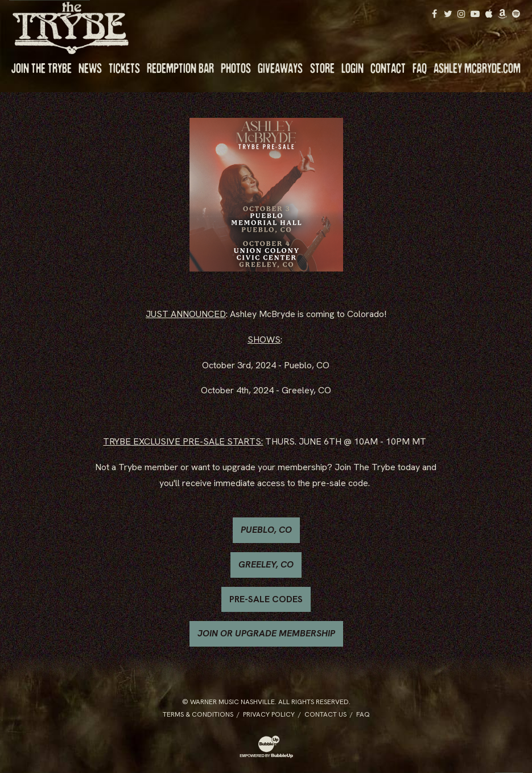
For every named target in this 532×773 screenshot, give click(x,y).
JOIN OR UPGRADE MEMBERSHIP (266, 633)
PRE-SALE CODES (266, 599)
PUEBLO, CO (266, 530)
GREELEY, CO (266, 564)
